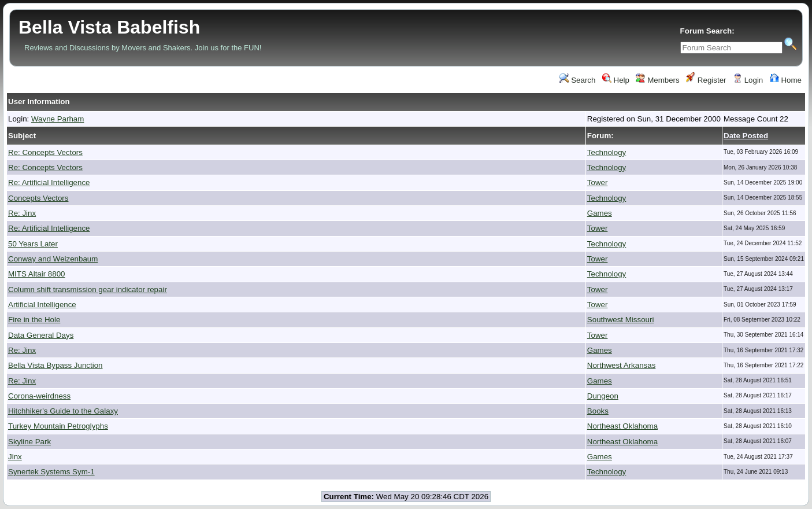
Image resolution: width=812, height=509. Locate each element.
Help (616, 80)
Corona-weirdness (39, 396)
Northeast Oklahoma (622, 426)
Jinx (15, 457)
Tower (598, 182)
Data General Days (41, 335)
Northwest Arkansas (622, 365)
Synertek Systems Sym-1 (51, 472)
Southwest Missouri (621, 320)
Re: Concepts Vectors (45, 152)
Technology (607, 152)
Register (706, 80)
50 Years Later (33, 244)
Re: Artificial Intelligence (49, 182)
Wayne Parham (58, 119)
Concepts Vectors (38, 198)
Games (600, 213)
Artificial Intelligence (42, 305)
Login (748, 80)
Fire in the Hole (34, 320)
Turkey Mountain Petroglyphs (58, 426)
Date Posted (746, 136)
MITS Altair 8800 (37, 274)
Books (598, 411)
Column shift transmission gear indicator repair (88, 289)
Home (786, 80)
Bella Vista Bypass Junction (55, 365)
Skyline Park (29, 442)
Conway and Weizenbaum (53, 259)
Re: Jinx (22, 213)
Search (577, 80)
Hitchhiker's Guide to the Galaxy (63, 411)
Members (657, 80)
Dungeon (603, 396)
